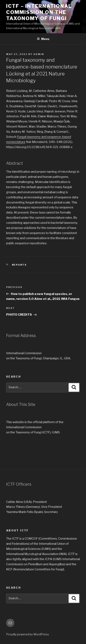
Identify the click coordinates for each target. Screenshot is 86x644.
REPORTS (19, 265)
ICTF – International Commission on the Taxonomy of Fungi (39, 12)
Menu (43, 39)
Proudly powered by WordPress (28, 634)
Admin (39, 54)
